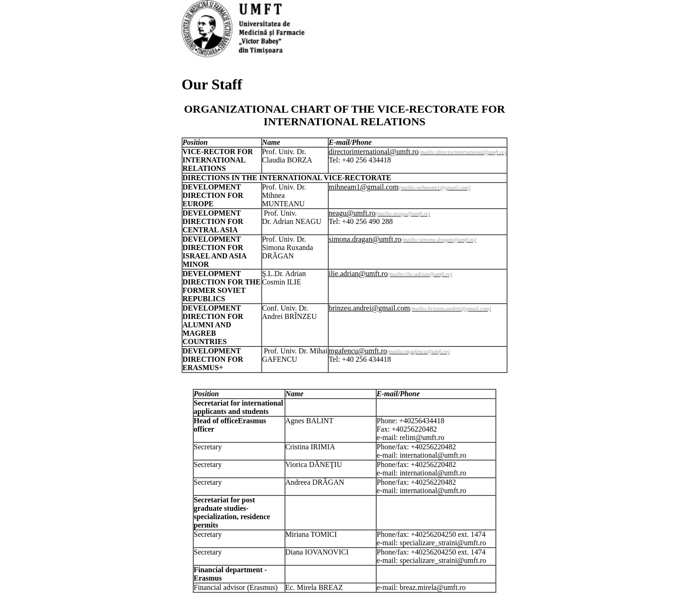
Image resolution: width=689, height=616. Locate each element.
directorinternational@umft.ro (374, 152)
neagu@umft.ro (352, 213)
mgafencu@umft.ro (358, 351)
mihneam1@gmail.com (364, 187)
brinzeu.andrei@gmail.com (369, 308)
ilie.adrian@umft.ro (358, 274)
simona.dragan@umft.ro (365, 239)
